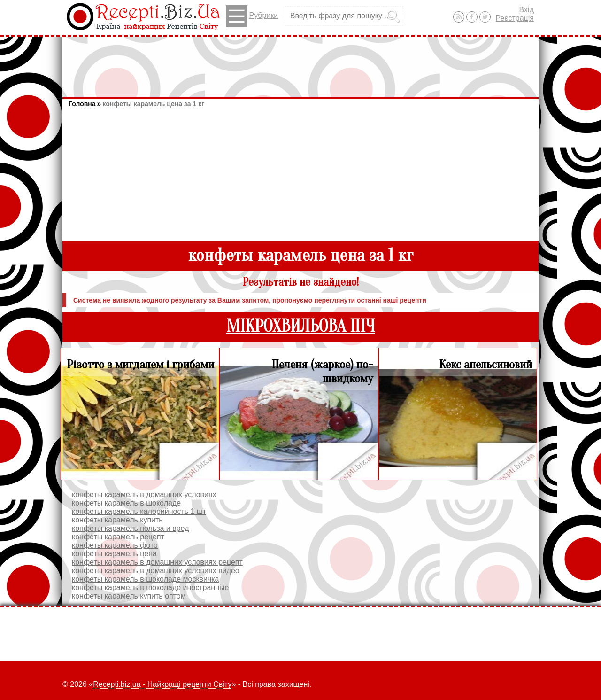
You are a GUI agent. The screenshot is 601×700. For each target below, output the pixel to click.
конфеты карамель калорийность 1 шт (139, 511)
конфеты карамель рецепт (118, 537)
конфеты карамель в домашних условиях (144, 494)
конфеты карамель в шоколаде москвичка (146, 579)
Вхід (527, 10)
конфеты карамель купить (117, 520)
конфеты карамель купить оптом (129, 596)
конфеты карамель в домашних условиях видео (156, 571)
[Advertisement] (300, 62)
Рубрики (252, 16)
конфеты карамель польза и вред (130, 528)
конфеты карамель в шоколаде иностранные (150, 587)
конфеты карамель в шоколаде (126, 503)
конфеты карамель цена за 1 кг (153, 104)
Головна (82, 104)
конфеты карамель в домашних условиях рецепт (157, 562)
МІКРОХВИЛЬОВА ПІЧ (301, 326)
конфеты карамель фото (115, 545)
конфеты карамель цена (114, 554)
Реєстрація (515, 18)
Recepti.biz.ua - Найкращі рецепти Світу (162, 684)
